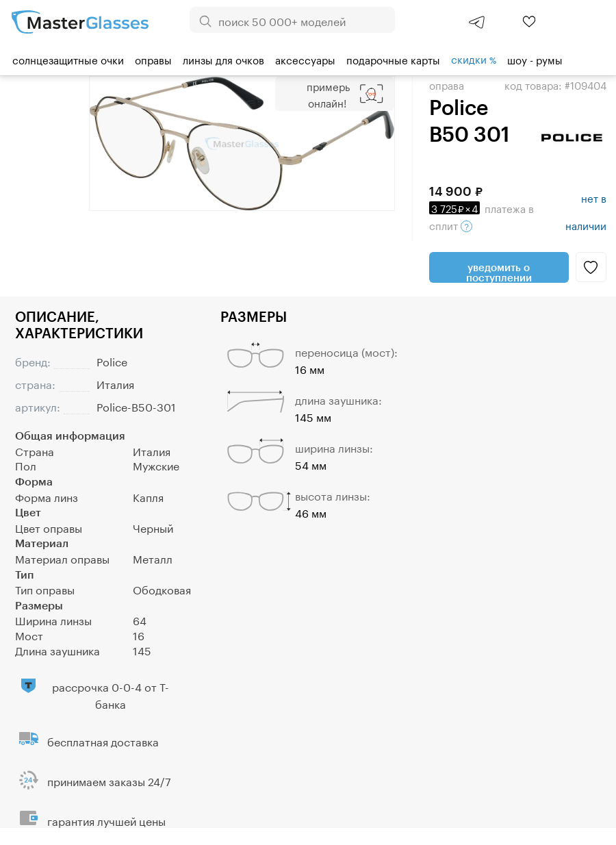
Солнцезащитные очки (68, 59)
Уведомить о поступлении (499, 272)
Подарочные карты (393, 59)
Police (112, 361)
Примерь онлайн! (328, 94)
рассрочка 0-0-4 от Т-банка (111, 694)
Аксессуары (305, 59)
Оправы (153, 59)
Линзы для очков (223, 59)
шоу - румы (535, 59)
